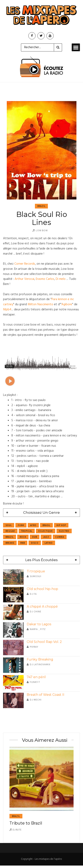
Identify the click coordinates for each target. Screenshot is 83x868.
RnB (23, 543)
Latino (49, 543)
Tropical (27, 531)
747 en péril (36, 677)
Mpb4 (7, 310)
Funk (21, 525)
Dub (35, 537)
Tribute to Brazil (26, 823)
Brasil (46, 525)
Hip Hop (61, 525)
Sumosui (36, 576)
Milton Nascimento (40, 304)
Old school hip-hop (42, 589)
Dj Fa (33, 594)
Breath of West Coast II (46, 695)
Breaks (10, 543)
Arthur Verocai (24, 279)
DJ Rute (17, 830)
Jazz (46, 537)
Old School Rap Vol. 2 (44, 642)
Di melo (61, 279)
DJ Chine (36, 611)
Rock (23, 537)
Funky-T (35, 682)
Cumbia (60, 537)
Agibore (67, 304)
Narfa (34, 629)
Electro (64, 531)
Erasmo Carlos (45, 279)
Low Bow (42, 230)
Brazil (41, 206)
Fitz (43, 629)
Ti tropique (36, 571)
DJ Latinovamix (40, 664)
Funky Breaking (40, 659)
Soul (9, 525)
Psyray (34, 647)
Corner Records (25, 264)
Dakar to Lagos (39, 624)
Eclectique (46, 531)
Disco (35, 543)
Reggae (10, 531)
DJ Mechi (36, 700)
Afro (33, 525)
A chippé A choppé (42, 607)
